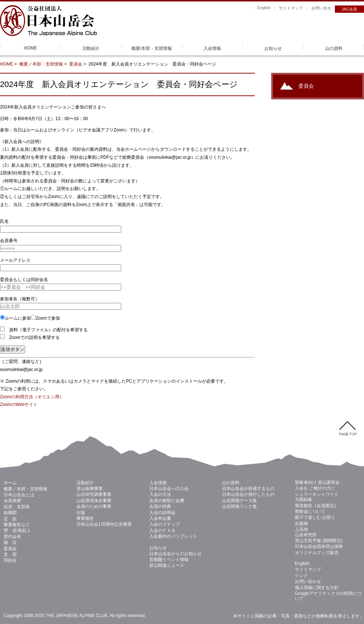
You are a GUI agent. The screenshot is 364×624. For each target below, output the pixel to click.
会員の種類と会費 (167, 501)
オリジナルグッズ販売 (317, 553)
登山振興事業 (90, 489)
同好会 (10, 560)
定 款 (10, 519)
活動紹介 (91, 48)
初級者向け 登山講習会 (317, 482)
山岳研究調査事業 (94, 494)
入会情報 (212, 48)
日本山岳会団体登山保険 (319, 546)
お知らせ (273, 48)
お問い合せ (321, 8)
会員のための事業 (94, 506)
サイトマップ (291, 8)
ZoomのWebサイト (19, 404)
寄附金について (310, 512)
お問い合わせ (308, 581)
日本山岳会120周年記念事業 (104, 524)
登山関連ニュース (167, 565)
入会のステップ (165, 524)
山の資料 (334, 48)
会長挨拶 (12, 501)
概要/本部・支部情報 (152, 48)
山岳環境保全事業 (94, 501)
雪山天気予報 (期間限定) (319, 541)
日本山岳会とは (19, 495)
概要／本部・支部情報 (41, 64)
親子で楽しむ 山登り (315, 517)
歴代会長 (12, 537)
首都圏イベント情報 (169, 560)
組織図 (10, 513)
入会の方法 (160, 494)
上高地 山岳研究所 (306, 532)
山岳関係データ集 (240, 501)
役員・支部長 (17, 507)
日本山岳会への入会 (169, 489)
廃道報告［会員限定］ (317, 506)
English (264, 8)
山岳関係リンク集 (240, 506)
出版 (81, 513)
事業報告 (85, 518)
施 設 (10, 542)
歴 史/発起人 (17, 530)
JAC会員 (350, 9)
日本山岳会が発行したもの (248, 494)
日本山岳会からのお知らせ (175, 554)
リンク (301, 576)
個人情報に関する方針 (317, 588)
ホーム (10, 483)
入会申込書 (160, 518)
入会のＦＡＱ (162, 530)
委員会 (76, 64)
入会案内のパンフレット (173, 536)
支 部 (10, 554)
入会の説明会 (162, 513)
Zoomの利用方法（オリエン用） (32, 397)
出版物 (301, 524)
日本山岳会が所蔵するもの (248, 489)
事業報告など (17, 525)
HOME (31, 48)
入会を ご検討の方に (315, 488)
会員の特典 (160, 506)
